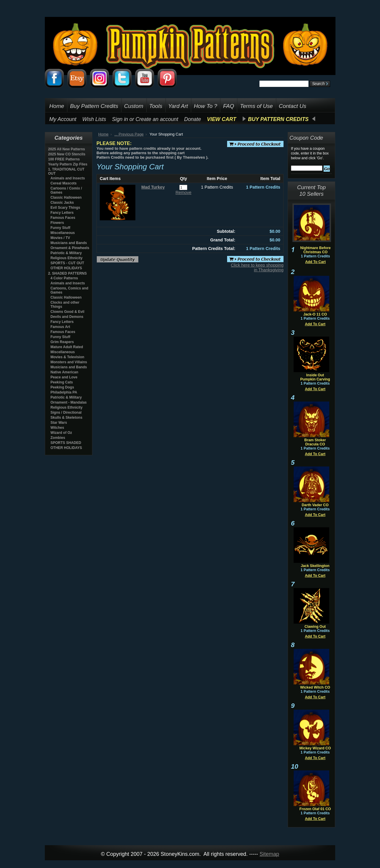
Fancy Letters (62, 213)
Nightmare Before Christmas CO (315, 250)
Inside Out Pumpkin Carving (315, 377)
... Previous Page (129, 134)
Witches (57, 428)
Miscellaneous (63, 233)
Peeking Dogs (62, 387)
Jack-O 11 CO (315, 314)
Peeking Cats (62, 382)
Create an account (157, 119)
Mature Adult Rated (67, 347)
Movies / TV (60, 238)
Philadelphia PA (64, 392)
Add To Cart (315, 262)
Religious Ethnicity (66, 258)
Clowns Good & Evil (67, 312)
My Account (63, 119)
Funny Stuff (60, 228)
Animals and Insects (68, 178)
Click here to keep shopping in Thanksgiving (257, 267)
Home (103, 134)
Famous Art (60, 327)
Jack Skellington (315, 566)
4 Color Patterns (64, 278)
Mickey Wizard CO (315, 748)
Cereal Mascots (64, 183)
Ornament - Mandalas (69, 402)
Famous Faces (63, 218)
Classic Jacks (62, 203)
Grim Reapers (62, 342)
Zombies (58, 438)
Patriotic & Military (66, 253)
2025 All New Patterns (66, 149)
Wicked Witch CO (315, 687)
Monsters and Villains (69, 362)
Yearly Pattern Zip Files (68, 164)
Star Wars (59, 423)
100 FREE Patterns (64, 159)
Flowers (57, 223)
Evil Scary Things (65, 208)
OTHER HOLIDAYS (66, 268)
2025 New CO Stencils (67, 154)
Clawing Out (315, 627)
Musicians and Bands (69, 243)
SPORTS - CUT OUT (67, 263)
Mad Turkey (153, 187)
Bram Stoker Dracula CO (315, 442)
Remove (183, 192)
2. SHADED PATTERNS (67, 273)
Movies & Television (67, 357)
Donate (193, 119)
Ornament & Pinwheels (70, 248)
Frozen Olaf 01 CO (315, 809)
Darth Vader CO (315, 505)
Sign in (120, 119)
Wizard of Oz (61, 433)
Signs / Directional (66, 413)
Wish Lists (94, 119)
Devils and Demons (67, 317)
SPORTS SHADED (66, 443)
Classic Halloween (66, 198)
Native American (64, 372)
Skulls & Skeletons (66, 418)
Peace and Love (64, 377)
